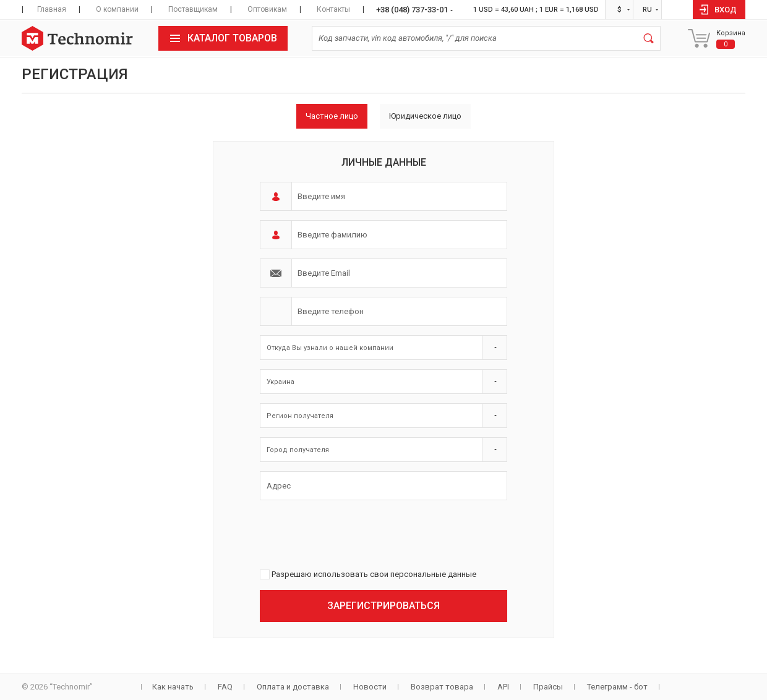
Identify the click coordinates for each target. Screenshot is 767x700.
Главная (52, 9)
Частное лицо (332, 116)
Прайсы (548, 687)
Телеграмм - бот (617, 687)
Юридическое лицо (425, 116)
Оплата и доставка (293, 687)
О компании (117, 9)
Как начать (173, 687)
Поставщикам (193, 9)
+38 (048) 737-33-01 (412, 10)
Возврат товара (442, 687)
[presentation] (354, 534)
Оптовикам (267, 9)
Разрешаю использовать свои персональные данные (374, 574)
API (503, 687)
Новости (370, 687)
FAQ (225, 687)
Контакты (333, 9)
